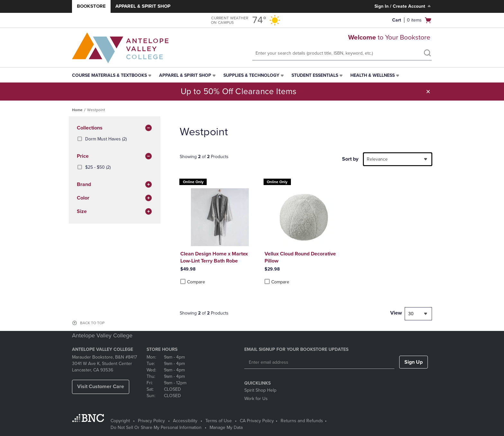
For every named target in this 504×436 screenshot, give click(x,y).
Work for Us (256, 399)
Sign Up (414, 362)
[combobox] (398, 159)
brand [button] (115, 185)
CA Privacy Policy (257, 421)
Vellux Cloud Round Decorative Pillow (300, 257)
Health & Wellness (373, 75)
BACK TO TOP (92, 323)
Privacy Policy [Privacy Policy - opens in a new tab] (151, 421)
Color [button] (115, 198)
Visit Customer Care (101, 387)
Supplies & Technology (251, 75)
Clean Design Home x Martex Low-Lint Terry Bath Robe (214, 257)
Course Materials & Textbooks (109, 75)
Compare (193, 282)
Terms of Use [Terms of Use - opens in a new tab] (219, 421)
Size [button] (115, 212)
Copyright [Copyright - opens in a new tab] (120, 421)
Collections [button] (115, 128)
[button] (428, 92)
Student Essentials (315, 75)
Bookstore (91, 6)
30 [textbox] (411, 314)
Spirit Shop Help (260, 390)
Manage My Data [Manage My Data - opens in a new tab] (226, 427)
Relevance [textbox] (377, 159)
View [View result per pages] (396, 313)
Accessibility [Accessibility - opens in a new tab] (185, 421)
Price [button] (115, 156)
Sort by (350, 159)
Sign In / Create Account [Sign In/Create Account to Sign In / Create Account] (403, 6)
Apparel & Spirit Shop (143, 6)
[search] (427, 54)
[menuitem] (112, 76)
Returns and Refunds (302, 421)
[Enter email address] (319, 362)
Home (77, 110)
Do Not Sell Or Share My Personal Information (156, 427)
